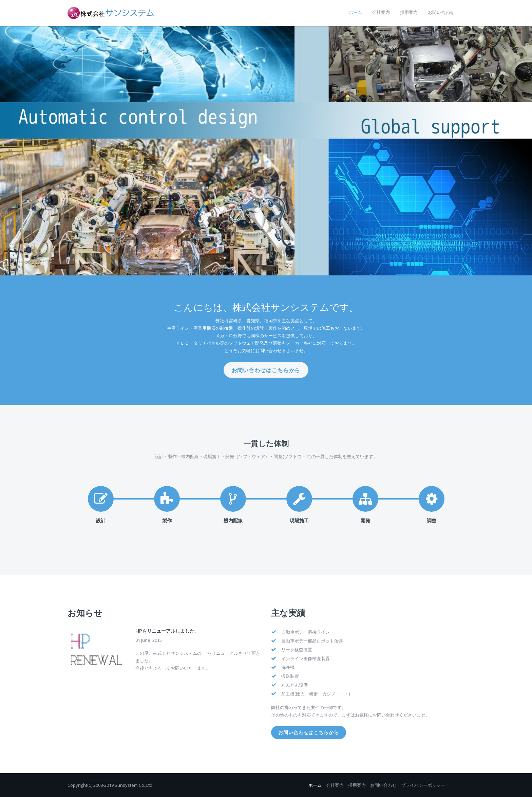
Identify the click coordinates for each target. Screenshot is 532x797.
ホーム (315, 785)
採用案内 (357, 785)
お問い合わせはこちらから (266, 370)
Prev (9, 151)
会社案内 (335, 785)
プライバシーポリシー (423, 785)
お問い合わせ (383, 785)
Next (523, 151)
